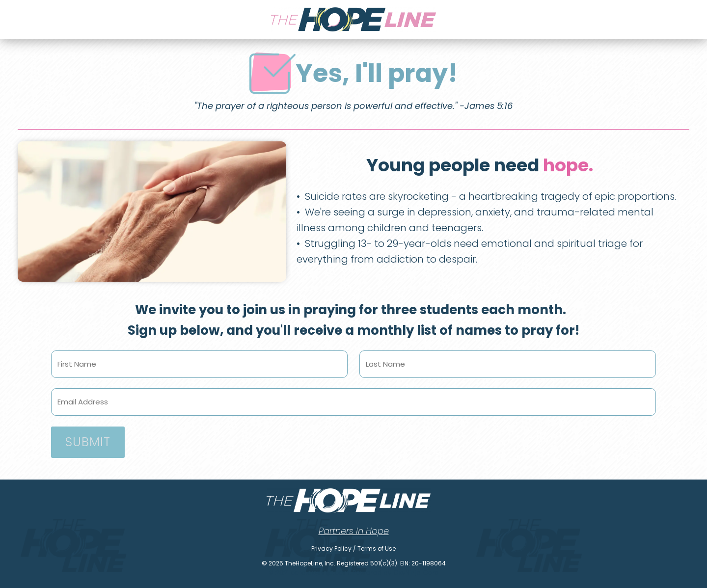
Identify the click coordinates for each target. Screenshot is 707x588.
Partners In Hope (354, 531)
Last (507, 379)
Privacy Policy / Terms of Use (353, 548)
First (199, 379)
